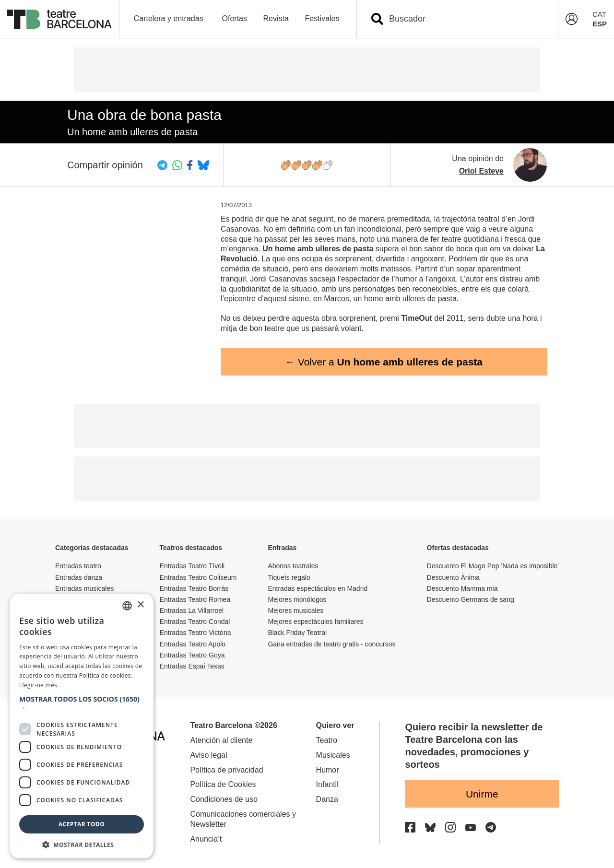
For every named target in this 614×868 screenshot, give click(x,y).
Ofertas (235, 18)
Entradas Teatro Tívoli (192, 566)
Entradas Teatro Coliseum (198, 577)
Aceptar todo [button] (82, 824)
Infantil (327, 784)
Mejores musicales (295, 610)
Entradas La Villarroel (192, 610)
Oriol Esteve (481, 171)
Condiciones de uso (224, 799)
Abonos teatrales (293, 566)
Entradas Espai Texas (192, 666)
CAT (599, 14)
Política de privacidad (226, 770)
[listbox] (127, 606)
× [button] (140, 605)
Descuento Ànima (454, 577)
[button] (82, 704)
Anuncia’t (206, 839)
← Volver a (384, 362)
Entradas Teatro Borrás (194, 588)
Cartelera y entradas (169, 18)
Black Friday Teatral (297, 633)
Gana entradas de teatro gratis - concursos (331, 644)
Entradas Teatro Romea (195, 599)
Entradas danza (79, 577)
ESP (600, 24)
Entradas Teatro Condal (195, 622)
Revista (276, 18)
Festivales (322, 18)
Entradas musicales (84, 588)
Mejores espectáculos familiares (315, 622)
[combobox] (466, 19)
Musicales (333, 755)
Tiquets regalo (289, 577)
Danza (327, 799)
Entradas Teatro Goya (192, 655)
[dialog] (82, 726)
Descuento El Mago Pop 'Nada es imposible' (493, 566)
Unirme (482, 794)
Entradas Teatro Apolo (193, 644)
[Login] (572, 19)
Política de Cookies (223, 784)
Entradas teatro (78, 566)
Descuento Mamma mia (462, 588)
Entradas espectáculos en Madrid (318, 588)
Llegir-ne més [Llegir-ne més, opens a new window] (38, 685)
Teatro (327, 740)
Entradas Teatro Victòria (195, 633)
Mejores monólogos (297, 599)
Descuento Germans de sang (471, 599)
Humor (328, 770)
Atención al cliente (221, 740)
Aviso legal (208, 755)
